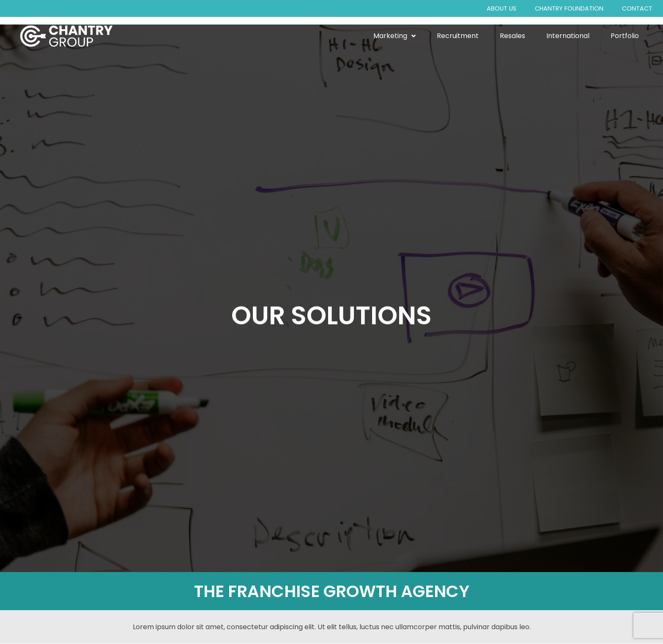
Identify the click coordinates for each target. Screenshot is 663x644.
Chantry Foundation (569, 8)
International (568, 36)
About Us (501, 8)
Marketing (395, 36)
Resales (512, 36)
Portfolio (625, 36)
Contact (637, 8)
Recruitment (458, 36)
